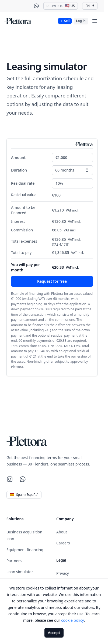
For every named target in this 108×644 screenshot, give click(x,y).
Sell (65, 21)
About (62, 532)
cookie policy (72, 620)
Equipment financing (25, 550)
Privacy (63, 573)
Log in (81, 21)
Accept (54, 633)
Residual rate (23, 183)
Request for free (52, 281)
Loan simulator (20, 572)
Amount (18, 157)
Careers (63, 543)
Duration (19, 170)
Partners (14, 561)
